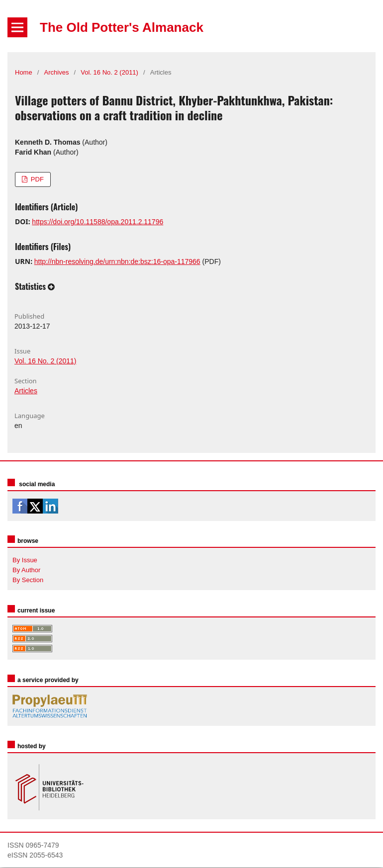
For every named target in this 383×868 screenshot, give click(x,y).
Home (24, 72)
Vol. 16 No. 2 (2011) (109, 72)
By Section (28, 580)
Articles (26, 391)
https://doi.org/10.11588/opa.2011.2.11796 (97, 222)
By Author (26, 570)
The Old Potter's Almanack (122, 27)
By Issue (25, 560)
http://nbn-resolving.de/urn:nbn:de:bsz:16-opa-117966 (117, 261)
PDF (36, 179)
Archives (57, 72)
